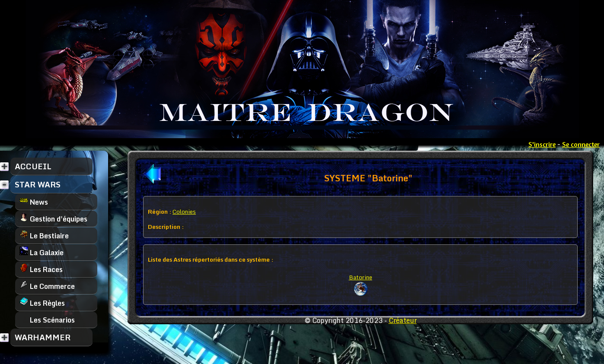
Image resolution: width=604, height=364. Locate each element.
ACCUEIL (33, 166)
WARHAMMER (43, 337)
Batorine (361, 277)
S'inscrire (542, 144)
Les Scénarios (47, 320)
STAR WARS (38, 184)
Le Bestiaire (44, 236)
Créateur (403, 320)
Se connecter (581, 144)
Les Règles (42, 303)
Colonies (184, 212)
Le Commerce (47, 286)
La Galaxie (42, 252)
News (34, 202)
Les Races (41, 269)
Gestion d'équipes (53, 219)
